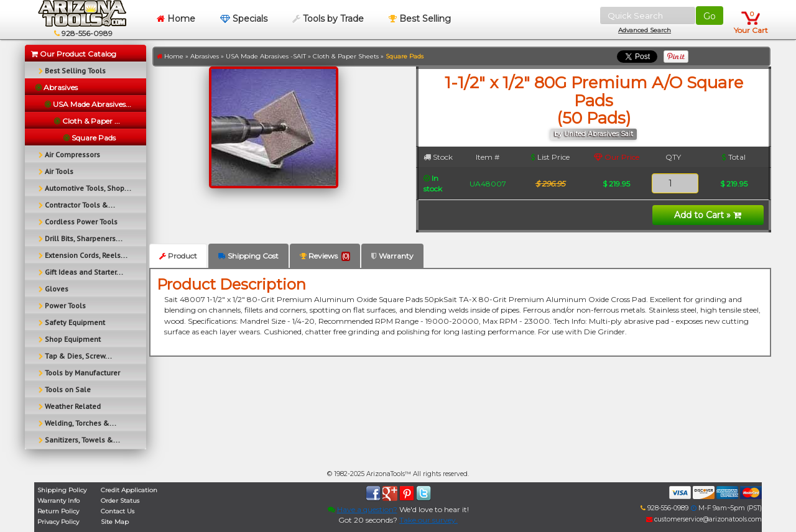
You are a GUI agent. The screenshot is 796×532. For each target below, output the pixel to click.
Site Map (115, 522)
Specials (244, 19)
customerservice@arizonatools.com (704, 519)
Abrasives (205, 56)
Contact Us (118, 511)
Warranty (392, 256)
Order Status (120, 501)
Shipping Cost (248, 256)
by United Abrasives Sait (594, 134)
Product (178, 256)
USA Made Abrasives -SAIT (266, 56)
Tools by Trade (328, 19)
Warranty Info (58, 501)
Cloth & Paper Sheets (346, 56)
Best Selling (420, 19)
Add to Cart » (708, 215)
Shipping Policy (62, 490)
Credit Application (129, 490)
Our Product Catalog (74, 54)
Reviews (325, 256)
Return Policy (58, 511)
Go (710, 16)
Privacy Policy (58, 522)
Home (176, 19)
